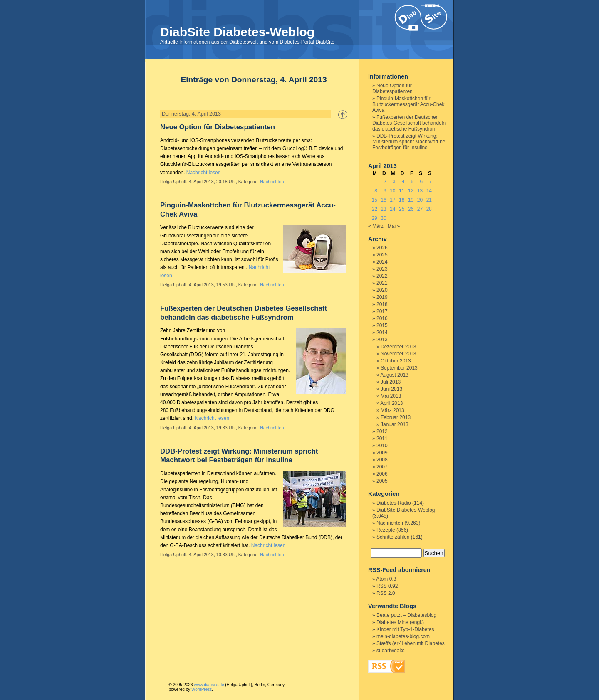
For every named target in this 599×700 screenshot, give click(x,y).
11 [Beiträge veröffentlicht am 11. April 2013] (402, 191)
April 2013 (391, 403)
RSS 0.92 (387, 586)
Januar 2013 (395, 424)
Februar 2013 (396, 417)
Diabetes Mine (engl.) (400, 622)
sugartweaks (390, 651)
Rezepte (386, 530)
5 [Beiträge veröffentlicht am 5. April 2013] (412, 182)
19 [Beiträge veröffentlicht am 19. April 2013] (411, 200)
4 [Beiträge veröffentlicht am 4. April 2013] (403, 182)
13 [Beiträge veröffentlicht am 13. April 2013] (420, 191)
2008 (382, 460)
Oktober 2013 (396, 361)
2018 (382, 304)
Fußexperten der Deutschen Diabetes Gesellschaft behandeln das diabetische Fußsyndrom (409, 123)
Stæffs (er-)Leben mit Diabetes (411, 643)
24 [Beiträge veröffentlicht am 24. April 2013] (392, 209)
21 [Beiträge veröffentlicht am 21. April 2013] (429, 200)
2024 (382, 262)
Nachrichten (272, 182)
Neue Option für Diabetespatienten (218, 127)
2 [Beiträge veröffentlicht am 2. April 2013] (385, 182)
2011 (382, 439)
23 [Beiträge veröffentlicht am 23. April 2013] (383, 209)
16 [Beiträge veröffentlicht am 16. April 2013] (383, 200)
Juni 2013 (391, 389)
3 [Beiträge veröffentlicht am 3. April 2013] (394, 182)
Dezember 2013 (398, 347)
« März (376, 226)
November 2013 (398, 354)
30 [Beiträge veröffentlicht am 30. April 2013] (383, 218)
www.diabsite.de (209, 685)
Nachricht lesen (204, 173)
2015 (382, 325)
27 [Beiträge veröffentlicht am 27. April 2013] (420, 209)
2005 (382, 481)
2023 (382, 269)
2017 (382, 311)
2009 (382, 453)
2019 (382, 297)
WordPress (202, 689)
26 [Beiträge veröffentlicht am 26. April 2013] (411, 209)
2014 (382, 333)
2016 (382, 318)
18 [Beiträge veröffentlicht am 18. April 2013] (402, 200)
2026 (382, 248)
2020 (382, 290)
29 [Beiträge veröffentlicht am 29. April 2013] (374, 218)
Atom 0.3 (386, 579)
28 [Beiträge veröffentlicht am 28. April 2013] (429, 209)
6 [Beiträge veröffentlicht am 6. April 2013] (421, 182)
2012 (382, 431)
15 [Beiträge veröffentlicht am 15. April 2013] (374, 200)
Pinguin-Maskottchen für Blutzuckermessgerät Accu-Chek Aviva (408, 104)
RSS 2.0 (386, 593)
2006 (382, 474)
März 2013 (392, 410)
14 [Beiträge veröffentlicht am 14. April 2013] (429, 191)
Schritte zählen (393, 537)
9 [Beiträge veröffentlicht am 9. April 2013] (385, 191)
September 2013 (399, 368)
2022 (382, 276)
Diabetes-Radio (394, 503)
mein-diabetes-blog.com (403, 636)
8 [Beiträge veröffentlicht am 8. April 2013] (376, 191)
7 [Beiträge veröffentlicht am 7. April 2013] (430, 182)
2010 (382, 446)
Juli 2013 (391, 382)
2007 (382, 467)
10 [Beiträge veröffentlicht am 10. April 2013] (392, 191)
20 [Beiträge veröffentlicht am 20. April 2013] (420, 200)
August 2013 (394, 375)
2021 (382, 283)
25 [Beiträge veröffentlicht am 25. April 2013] (402, 209)
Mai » (394, 226)
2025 (382, 255)
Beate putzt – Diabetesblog (406, 615)
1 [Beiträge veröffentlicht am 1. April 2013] (376, 182)
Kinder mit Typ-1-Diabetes (405, 629)
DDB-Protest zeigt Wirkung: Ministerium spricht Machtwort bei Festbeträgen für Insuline (409, 142)
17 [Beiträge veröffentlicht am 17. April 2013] (392, 200)
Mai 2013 (391, 396)
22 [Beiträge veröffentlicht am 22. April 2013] (374, 209)
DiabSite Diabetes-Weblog (237, 32)
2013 (382, 340)
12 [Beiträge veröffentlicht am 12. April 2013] (411, 191)
